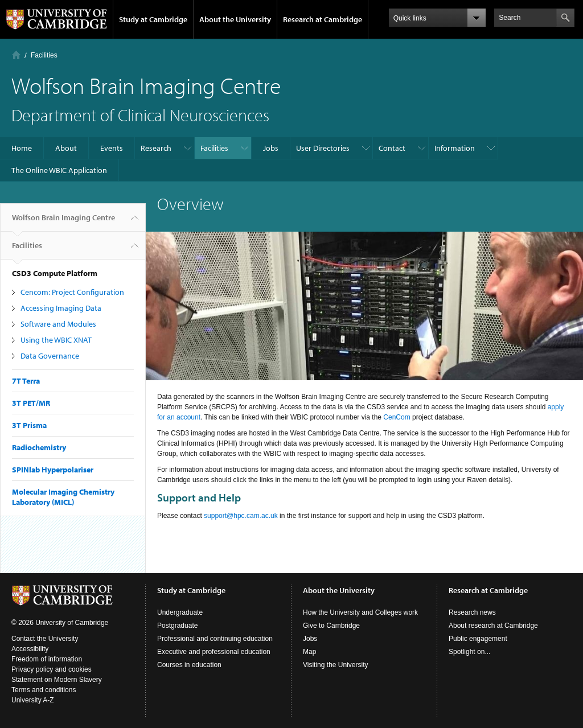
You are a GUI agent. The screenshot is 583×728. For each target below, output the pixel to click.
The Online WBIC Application (59, 170)
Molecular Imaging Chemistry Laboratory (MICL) (63, 497)
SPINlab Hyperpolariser (53, 470)
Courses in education (189, 665)
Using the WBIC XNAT (56, 340)
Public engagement (478, 639)
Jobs (271, 148)
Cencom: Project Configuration (72, 292)
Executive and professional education (214, 652)
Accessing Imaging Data (61, 308)
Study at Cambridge (153, 19)
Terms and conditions (44, 690)
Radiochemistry (39, 447)
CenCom (397, 417)
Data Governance (50, 356)
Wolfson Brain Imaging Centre (63, 222)
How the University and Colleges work (360, 612)
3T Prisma (29, 425)
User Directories (323, 148)
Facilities (44, 55)
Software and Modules (58, 324)
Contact (392, 148)
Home (16, 55)
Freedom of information (47, 659)
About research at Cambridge (493, 626)
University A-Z (33, 700)
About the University (235, 19)
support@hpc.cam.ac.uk (241, 516)
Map (309, 652)
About (66, 148)
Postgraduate (177, 626)
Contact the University (45, 639)
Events (112, 148)
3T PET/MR (31, 403)
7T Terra (26, 381)
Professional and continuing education (215, 639)
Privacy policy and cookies (52, 669)
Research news (472, 612)
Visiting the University (336, 665)
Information (455, 148)
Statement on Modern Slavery (57, 680)
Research (156, 148)
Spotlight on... (469, 652)
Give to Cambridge (331, 626)
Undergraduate (180, 612)
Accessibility (30, 649)
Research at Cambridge (323, 19)
